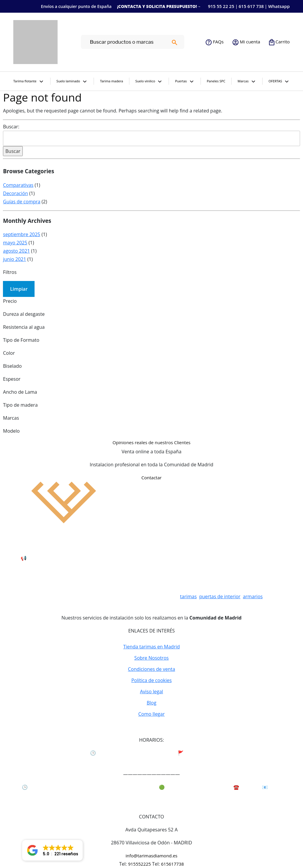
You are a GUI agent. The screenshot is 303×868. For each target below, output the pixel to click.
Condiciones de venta (151, 669)
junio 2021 (14, 259)
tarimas (189, 596)
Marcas (247, 82)
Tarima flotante (29, 82)
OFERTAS (279, 82)
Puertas (185, 82)
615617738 (172, 864)
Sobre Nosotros (151, 658)
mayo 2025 (15, 243)
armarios (253, 596)
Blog (152, 703)
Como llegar (151, 714)
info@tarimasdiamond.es (151, 856)
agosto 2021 (16, 251)
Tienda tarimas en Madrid (151, 647)
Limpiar (19, 289)
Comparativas (18, 185)
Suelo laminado (72, 82)
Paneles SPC (216, 81)
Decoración (15, 193)
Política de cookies (152, 680)
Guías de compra (22, 202)
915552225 (140, 864)
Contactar (151, 478)
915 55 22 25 (221, 6)
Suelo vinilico (149, 82)
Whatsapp (279, 6)
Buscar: (11, 127)
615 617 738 (251, 6)
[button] (52, 850)
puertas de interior (220, 596)
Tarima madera (112, 81)
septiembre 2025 (22, 234)
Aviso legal (151, 692)
